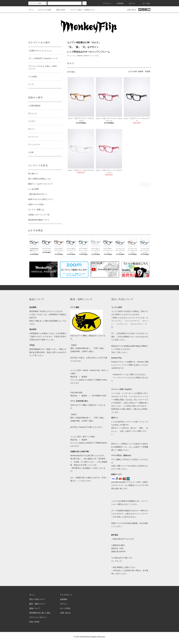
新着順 (148, 71)
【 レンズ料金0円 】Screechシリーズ (83, 56)
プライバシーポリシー (38, 617)
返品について (35, 608)
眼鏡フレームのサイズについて (40, 184)
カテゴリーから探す (43, 10)
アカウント (106, 3)
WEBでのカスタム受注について (41, 199)
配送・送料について (37, 604)
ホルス (97, 56)
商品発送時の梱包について (39, 220)
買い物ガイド (33, 174)
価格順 (141, 71)
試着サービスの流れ (36, 204)
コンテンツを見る (74, 10)
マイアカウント (66, 595)
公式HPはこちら (89, 10)
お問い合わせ (130, 10)
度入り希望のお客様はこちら (40, 179)
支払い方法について (37, 599)
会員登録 (119, 3)
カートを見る (65, 608)
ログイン (131, 3)
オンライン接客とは (36, 210)
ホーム (31, 10)
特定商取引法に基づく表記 (40, 613)
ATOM (37, 622)
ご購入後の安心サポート (38, 194)
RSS (31, 622)
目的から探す (59, 10)
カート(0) (145, 3)
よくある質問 (33, 189)
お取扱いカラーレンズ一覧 (39, 215)
